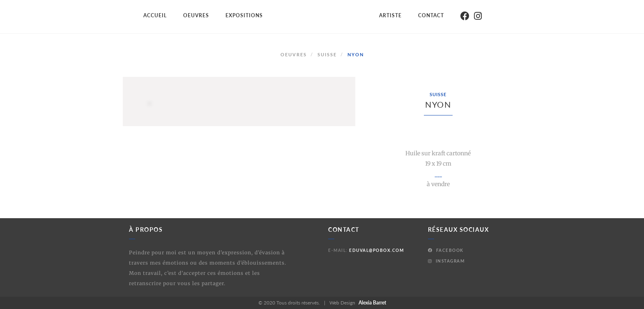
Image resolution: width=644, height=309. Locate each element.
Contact (431, 15)
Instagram (446, 261)
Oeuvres (196, 15)
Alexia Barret (372, 303)
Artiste (390, 15)
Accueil (155, 15)
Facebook (446, 250)
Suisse (327, 54)
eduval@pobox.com (376, 250)
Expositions (244, 15)
